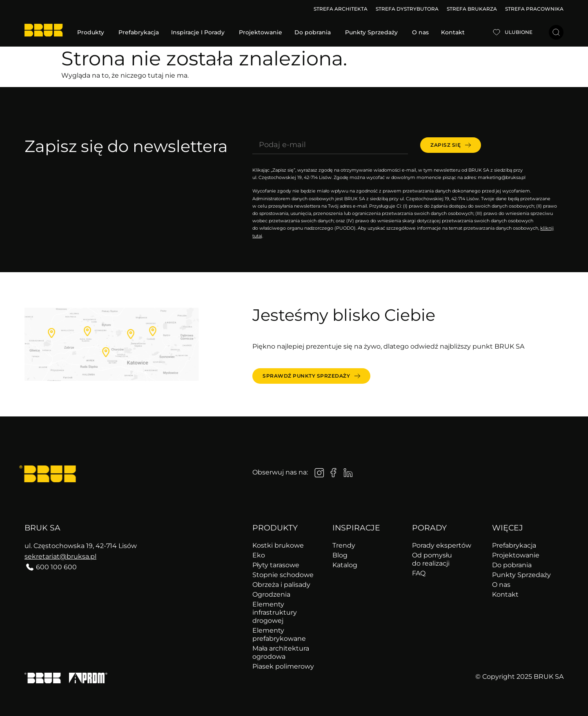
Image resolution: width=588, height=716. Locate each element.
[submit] (451, 145)
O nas (501, 585)
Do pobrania (512, 565)
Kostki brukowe (278, 545)
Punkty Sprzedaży (521, 575)
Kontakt (505, 594)
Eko (259, 555)
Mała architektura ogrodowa (281, 652)
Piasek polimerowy (283, 666)
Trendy (344, 545)
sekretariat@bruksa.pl (60, 556)
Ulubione (519, 32)
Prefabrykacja (514, 545)
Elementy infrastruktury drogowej (275, 612)
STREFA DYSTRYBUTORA (407, 9)
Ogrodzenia (271, 594)
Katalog (345, 565)
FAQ (419, 573)
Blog (340, 555)
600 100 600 (56, 567)
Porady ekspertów (442, 545)
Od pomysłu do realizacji (432, 559)
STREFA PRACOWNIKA (534, 9)
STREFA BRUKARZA (472, 9)
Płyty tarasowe (276, 565)
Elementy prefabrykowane (279, 634)
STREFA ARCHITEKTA (341, 9)
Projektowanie (516, 555)
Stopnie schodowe (283, 575)
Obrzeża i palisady (281, 585)
